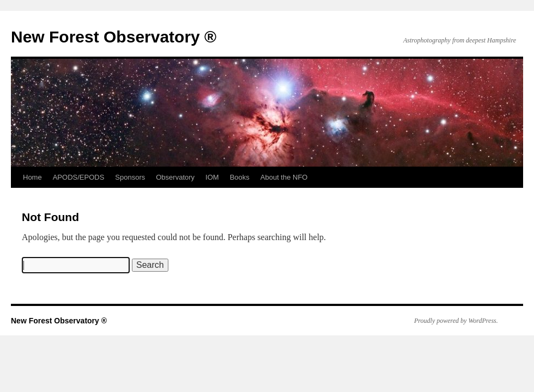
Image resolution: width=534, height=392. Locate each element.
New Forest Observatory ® (114, 37)
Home (32, 177)
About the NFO (284, 177)
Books (240, 177)
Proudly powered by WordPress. (456, 321)
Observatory (175, 177)
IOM (212, 177)
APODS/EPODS (79, 177)
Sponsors (130, 177)
